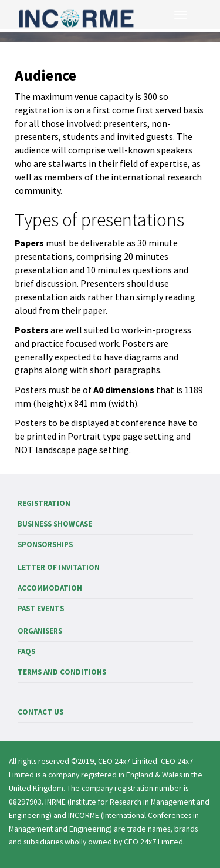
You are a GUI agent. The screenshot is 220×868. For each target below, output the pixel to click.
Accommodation (50, 588)
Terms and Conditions (62, 672)
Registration (44, 503)
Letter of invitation (59, 567)
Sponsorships (45, 544)
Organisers (40, 631)
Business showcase (55, 524)
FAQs (26, 651)
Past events (41, 609)
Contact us (40, 712)
